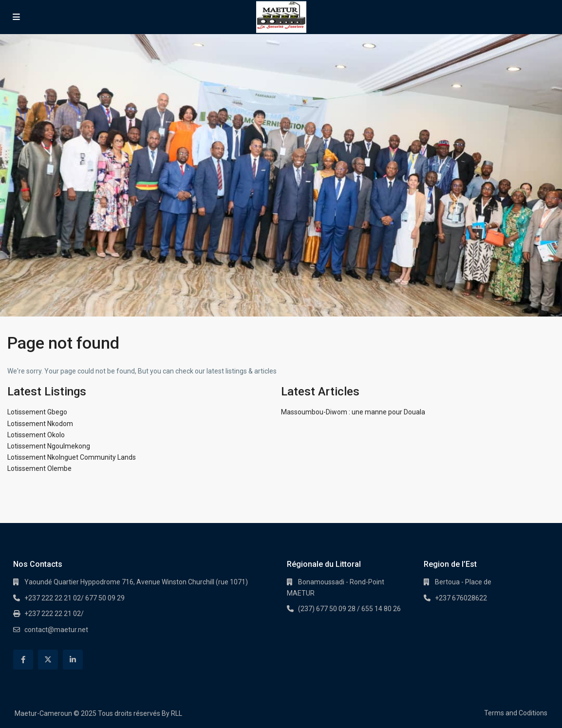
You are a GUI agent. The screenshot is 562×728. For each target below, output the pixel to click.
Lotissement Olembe (39, 468)
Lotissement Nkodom (40, 424)
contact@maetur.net (56, 630)
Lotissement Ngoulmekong (49, 446)
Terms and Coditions (516, 713)
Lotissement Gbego (37, 412)
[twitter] (48, 660)
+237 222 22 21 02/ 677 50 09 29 (75, 598)
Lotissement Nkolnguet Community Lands (72, 457)
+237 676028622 (461, 598)
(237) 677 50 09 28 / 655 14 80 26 (349, 609)
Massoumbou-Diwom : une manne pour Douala (353, 412)
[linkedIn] (73, 660)
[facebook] (23, 660)
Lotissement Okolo (36, 435)
